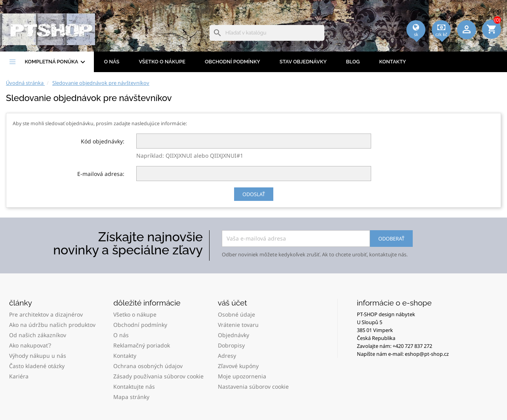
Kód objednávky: (103, 141)
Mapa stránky (131, 397)
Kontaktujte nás (134, 387)
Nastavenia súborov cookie (253, 387)
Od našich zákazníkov (38, 335)
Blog (496, 10)
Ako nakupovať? (30, 345)
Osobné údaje (236, 314)
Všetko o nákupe (162, 62)
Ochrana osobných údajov (148, 366)
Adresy (227, 356)
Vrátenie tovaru (238, 325)
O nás (112, 62)
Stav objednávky (303, 62)
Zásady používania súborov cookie (158, 376)
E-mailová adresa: (101, 174)
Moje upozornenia (242, 376)
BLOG (353, 62)
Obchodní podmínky (233, 62)
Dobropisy (231, 345)
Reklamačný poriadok (142, 345)
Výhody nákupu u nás (38, 356)
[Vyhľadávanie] (267, 33)
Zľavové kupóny (238, 366)
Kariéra (19, 376)
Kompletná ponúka (56, 62)
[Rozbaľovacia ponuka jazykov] (416, 40)
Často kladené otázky (37, 366)
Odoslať (254, 194)
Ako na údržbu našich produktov (52, 325)
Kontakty (393, 62)
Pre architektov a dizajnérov (46, 314)
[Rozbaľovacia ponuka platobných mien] (441, 40)
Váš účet (233, 303)
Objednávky (233, 335)
